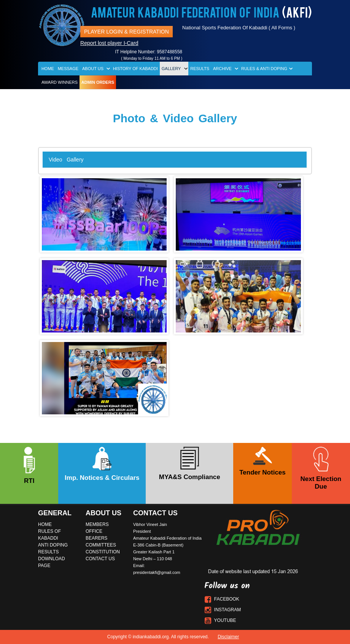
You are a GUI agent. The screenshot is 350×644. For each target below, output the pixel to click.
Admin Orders (98, 82)
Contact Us (100, 559)
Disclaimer (228, 637)
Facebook (222, 599)
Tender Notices (262, 461)
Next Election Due (321, 468)
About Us (93, 69)
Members (97, 524)
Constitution (103, 552)
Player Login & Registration (126, 32)
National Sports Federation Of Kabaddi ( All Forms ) (239, 28)
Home (48, 69)
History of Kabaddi (135, 69)
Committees (101, 545)
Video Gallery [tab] (66, 160)
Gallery (171, 69)
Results (200, 69)
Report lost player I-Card (109, 43)
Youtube (220, 620)
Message (68, 69)
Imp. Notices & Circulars (102, 464)
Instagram (223, 610)
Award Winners (60, 82)
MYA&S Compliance (190, 464)
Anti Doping (53, 545)
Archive (222, 69)
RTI (29, 466)
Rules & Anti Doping (264, 69)
